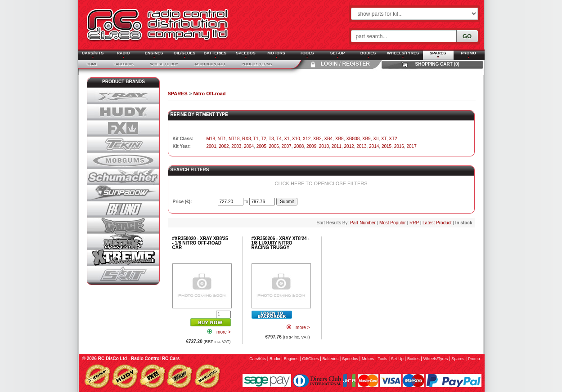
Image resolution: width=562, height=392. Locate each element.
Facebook (124, 64)
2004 (249, 146)
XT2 (393, 139)
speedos (350, 359)
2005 (261, 146)
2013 (361, 146)
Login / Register (345, 64)
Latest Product (437, 223)
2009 (311, 146)
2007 (286, 146)
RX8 (246, 139)
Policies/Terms (257, 64)
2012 (349, 146)
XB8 (339, 139)
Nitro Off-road (209, 94)
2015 (387, 146)
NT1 (222, 139)
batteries (331, 359)
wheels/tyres (436, 359)
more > (223, 332)
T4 (279, 139)
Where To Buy (164, 64)
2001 (211, 146)
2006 (274, 146)
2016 (399, 146)
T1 (256, 139)
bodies (414, 359)
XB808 (353, 139)
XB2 (317, 139)
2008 (299, 146)
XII (376, 139)
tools (383, 359)
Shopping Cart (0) (437, 64)
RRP (414, 223)
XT (384, 139)
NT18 (234, 139)
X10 (296, 139)
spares (458, 359)
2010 (324, 146)
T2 (264, 139)
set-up (397, 359)
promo (474, 359)
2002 (224, 146)
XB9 (366, 139)
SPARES (178, 94)
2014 (374, 146)
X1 (287, 139)
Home (92, 64)
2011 (337, 146)
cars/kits (258, 359)
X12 (306, 139)
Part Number (363, 223)
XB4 (328, 139)
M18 (211, 139)
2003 (236, 146)
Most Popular (393, 223)
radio (275, 359)
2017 (412, 146)
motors (368, 359)
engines (291, 359)
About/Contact (210, 64)
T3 (271, 139)
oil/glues (310, 359)
